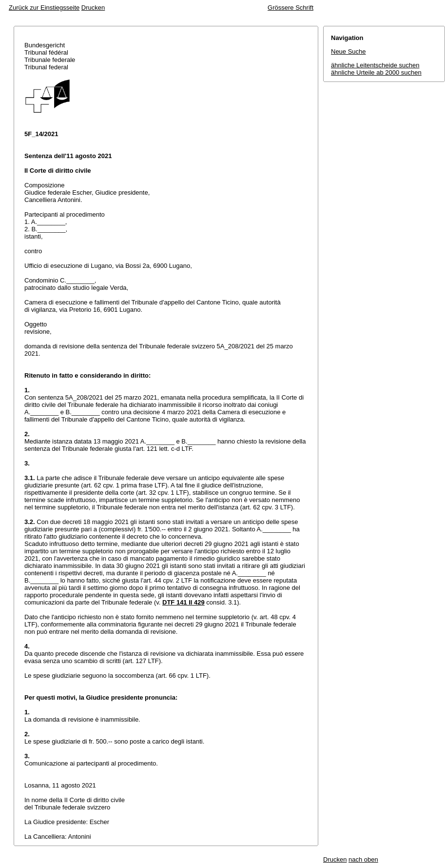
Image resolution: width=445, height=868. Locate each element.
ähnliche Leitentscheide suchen (375, 65)
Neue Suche (348, 51)
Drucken (93, 8)
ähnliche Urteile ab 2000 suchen (376, 72)
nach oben (363, 859)
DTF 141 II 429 (184, 602)
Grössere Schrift (290, 8)
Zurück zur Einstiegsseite (44, 8)
